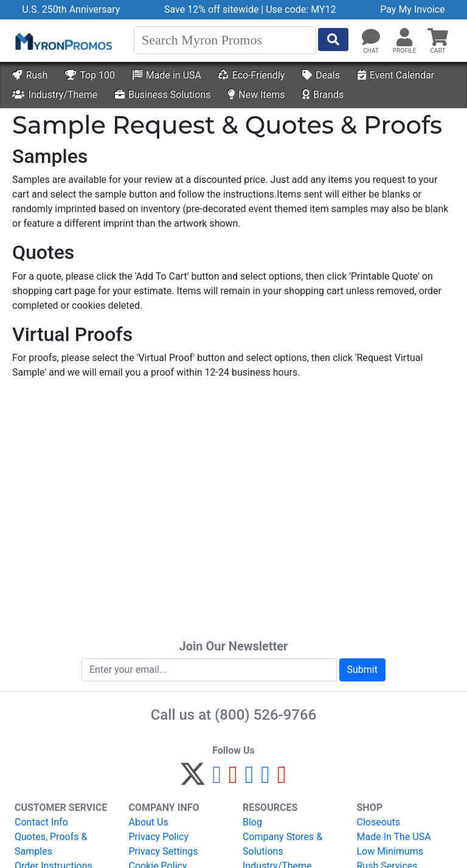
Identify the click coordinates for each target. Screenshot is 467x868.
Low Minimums (390, 851)
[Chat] (371, 38)
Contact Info (41, 822)
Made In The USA (394, 837)
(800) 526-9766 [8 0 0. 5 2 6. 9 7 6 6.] (265, 715)
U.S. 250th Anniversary (71, 9)
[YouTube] (282, 780)
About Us (149, 822)
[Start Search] (333, 40)
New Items (256, 95)
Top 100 (90, 75)
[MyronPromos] (63, 41)
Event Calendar (396, 75)
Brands (323, 95)
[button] (404, 38)
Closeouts (379, 822)
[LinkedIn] (265, 780)
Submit (362, 670)
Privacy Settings (164, 851)
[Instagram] (250, 780)
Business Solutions (163, 95)
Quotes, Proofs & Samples (51, 844)
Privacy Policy (159, 837)
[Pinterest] (233, 780)
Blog (252, 822)
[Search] (225, 40)
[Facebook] (217, 780)
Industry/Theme (55, 95)
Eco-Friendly (251, 75)
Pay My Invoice (412, 9)
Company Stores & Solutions (282, 844)
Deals (321, 75)
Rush (30, 75)
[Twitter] (193, 780)
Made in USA (167, 75)
